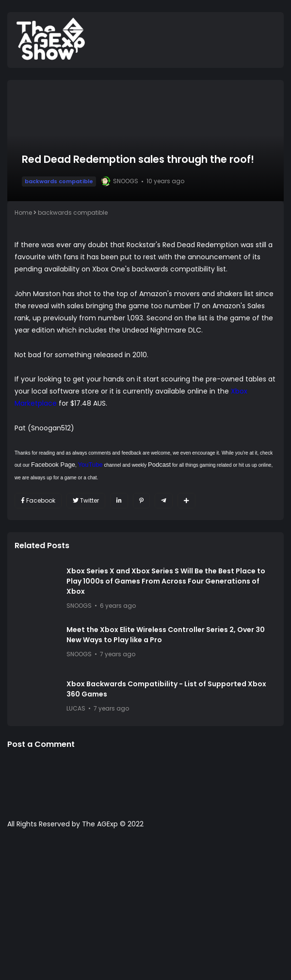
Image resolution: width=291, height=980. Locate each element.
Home (23, 213)
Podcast (159, 465)
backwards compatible (59, 181)
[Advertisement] (145, 909)
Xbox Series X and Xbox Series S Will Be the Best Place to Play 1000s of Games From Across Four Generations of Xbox (166, 581)
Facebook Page (53, 465)
